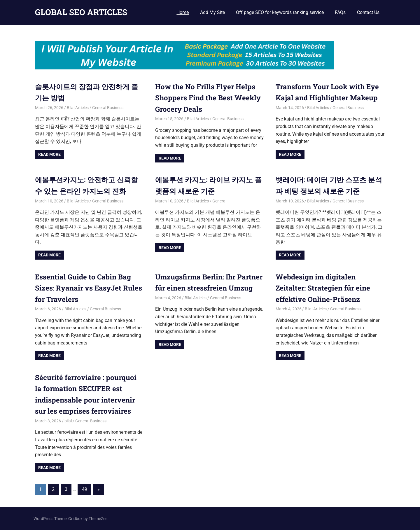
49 (85, 489)
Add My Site (212, 12)
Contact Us (368, 12)
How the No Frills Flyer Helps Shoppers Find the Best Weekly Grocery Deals (208, 98)
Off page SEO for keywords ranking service (280, 12)
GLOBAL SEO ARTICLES (81, 12)
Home (183, 12)
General (219, 201)
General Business (108, 108)
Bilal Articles (78, 108)
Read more (49, 154)
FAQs (340, 12)
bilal (68, 421)
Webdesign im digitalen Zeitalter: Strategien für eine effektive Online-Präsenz (323, 288)
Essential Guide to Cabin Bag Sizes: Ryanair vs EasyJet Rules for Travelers (89, 288)
